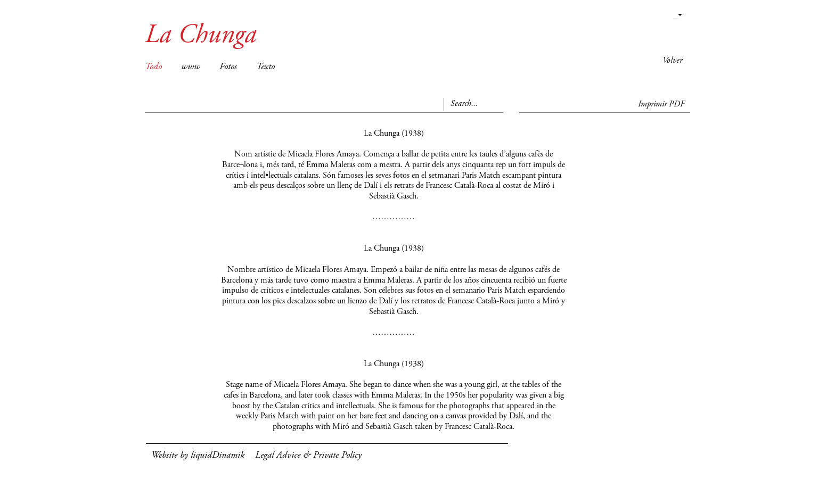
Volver (672, 61)
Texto (265, 67)
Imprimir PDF (661, 104)
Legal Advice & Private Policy (308, 456)
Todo (153, 67)
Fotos (228, 67)
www (191, 67)
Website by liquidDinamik (198, 456)
